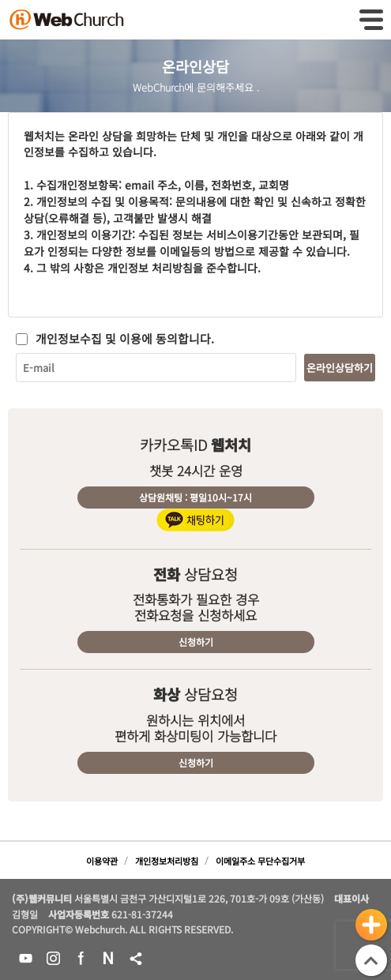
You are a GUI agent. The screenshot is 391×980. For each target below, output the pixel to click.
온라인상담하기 (340, 368)
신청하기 (196, 642)
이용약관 (102, 861)
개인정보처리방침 (167, 861)
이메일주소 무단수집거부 (260, 861)
